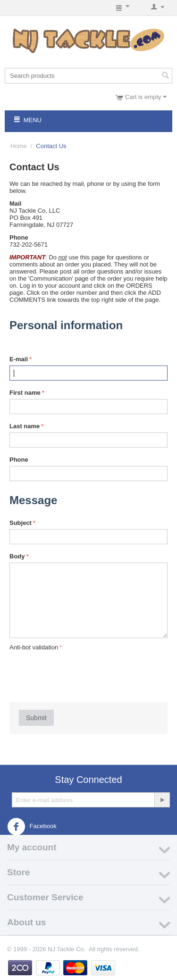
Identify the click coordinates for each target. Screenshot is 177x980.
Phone (19, 460)
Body (17, 556)
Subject (21, 523)
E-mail (19, 359)
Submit (36, 718)
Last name (25, 426)
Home (19, 146)
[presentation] (81, 672)
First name (25, 393)
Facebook (32, 827)
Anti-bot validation (34, 647)
